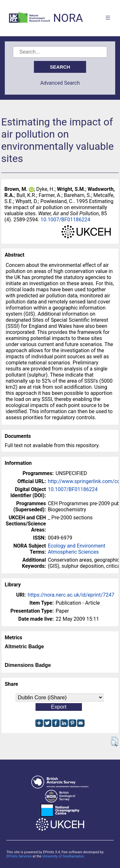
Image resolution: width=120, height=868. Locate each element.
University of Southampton (63, 856)
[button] (114, 742)
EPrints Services (19, 856)
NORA (68, 18)
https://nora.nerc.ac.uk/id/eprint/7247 (71, 595)
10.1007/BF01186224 (66, 220)
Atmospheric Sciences (73, 552)
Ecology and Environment (76, 546)
